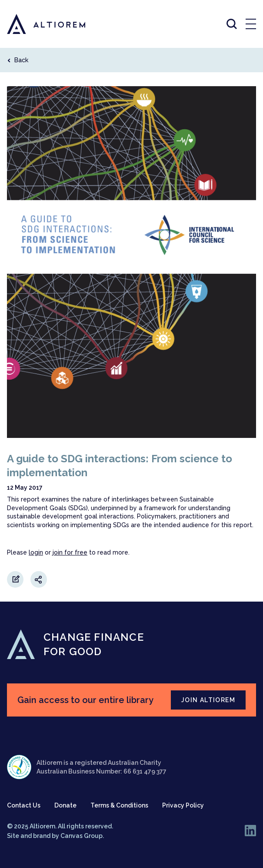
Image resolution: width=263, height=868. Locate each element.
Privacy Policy (183, 805)
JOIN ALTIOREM (208, 700)
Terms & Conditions (119, 805)
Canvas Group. (82, 836)
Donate (65, 805)
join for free (70, 552)
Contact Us (24, 805)
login (36, 552)
